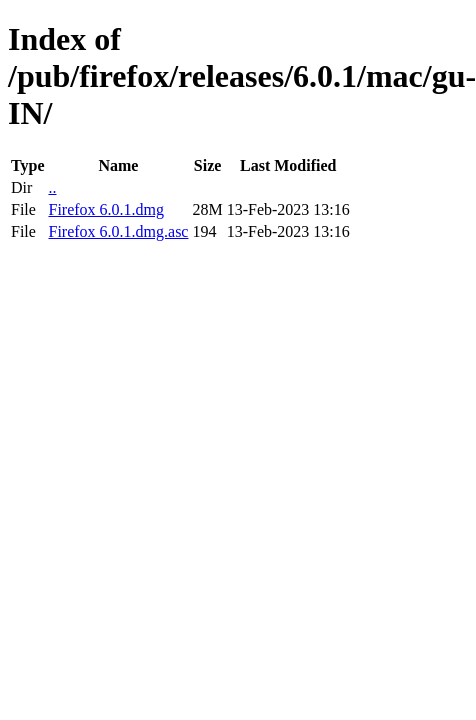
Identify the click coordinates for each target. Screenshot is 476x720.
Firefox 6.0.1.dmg (106, 209)
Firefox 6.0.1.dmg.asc (118, 231)
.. (52, 187)
